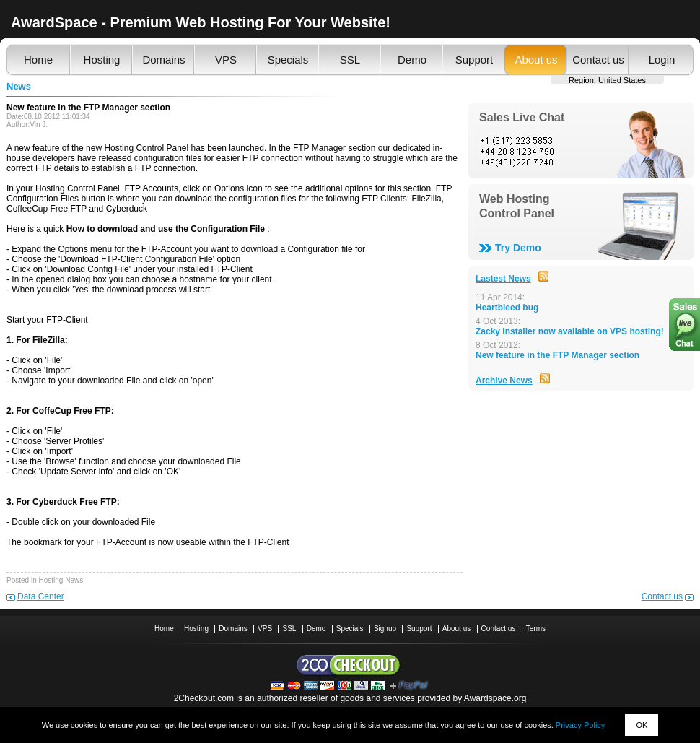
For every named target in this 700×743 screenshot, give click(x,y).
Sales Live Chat (522, 117)
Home (38, 60)
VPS (226, 60)
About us (536, 60)
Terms (536, 629)
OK (642, 725)
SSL (350, 60)
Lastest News (503, 279)
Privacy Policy (580, 725)
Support (474, 60)
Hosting (102, 60)
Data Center (41, 596)
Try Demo (518, 248)
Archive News (504, 381)
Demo (412, 60)
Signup (385, 629)
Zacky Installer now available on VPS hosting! (570, 331)
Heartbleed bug (507, 308)
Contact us (598, 60)
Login (662, 60)
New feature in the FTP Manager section (557, 355)
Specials (288, 60)
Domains (163, 60)
